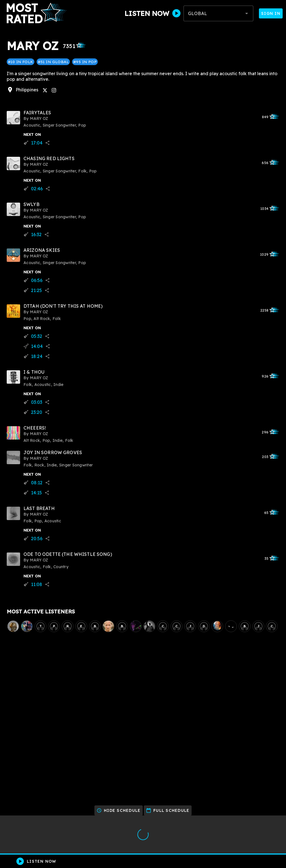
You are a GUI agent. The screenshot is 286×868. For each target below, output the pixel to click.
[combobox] (218, 13)
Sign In (271, 13)
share (47, 143)
